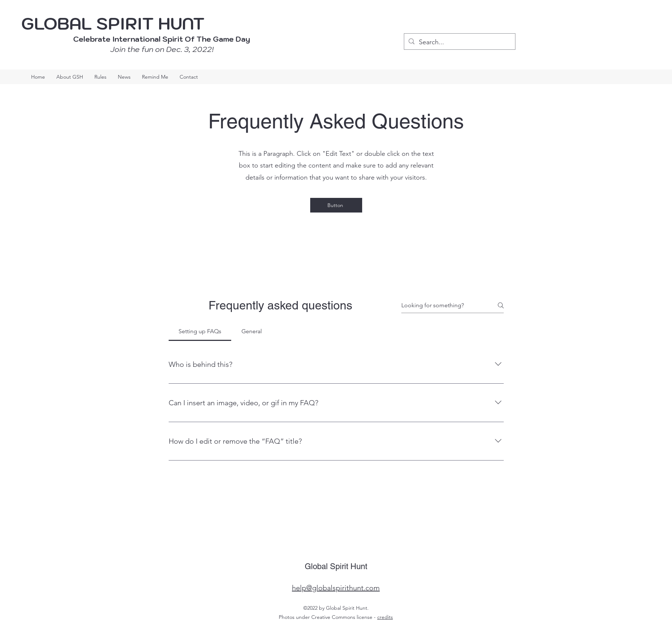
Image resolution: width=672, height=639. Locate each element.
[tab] (200, 331)
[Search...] (459, 42)
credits (385, 617)
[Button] (336, 205)
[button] (155, 77)
